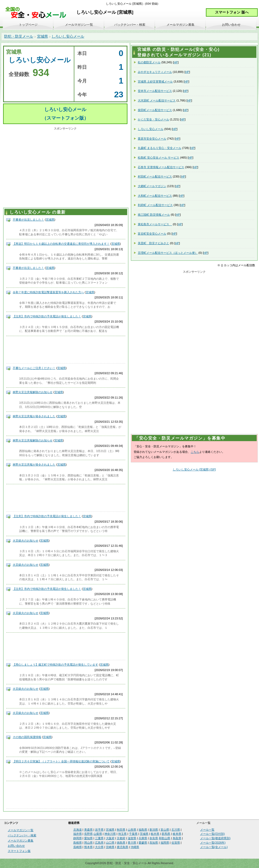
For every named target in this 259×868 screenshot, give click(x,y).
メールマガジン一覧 (79, 25)
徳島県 (121, 843)
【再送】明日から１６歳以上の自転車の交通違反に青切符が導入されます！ (61, 244)
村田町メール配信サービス (155, 176)
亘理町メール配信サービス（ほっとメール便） (168, 253)
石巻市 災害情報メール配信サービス (161, 167)
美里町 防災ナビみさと (153, 243)
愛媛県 (143, 843)
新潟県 (154, 830)
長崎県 (78, 847)
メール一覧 (207, 830)
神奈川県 (110, 834)
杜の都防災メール (149, 62)
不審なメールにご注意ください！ (34, 368)
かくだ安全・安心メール (153, 119)
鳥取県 (177, 838)
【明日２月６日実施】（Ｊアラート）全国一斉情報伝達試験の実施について (61, 761)
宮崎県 (110, 847)
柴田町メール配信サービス (155, 110)
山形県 (132, 830)
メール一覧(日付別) (213, 834)
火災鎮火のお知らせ (26, 541)
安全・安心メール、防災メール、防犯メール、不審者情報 (38, 13)
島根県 (78, 843)
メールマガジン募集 (181, 25)
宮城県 (42, 36)
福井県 (78, 834)
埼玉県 (122, 834)
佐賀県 (176, 843)
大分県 (99, 847)
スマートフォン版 (19, 851)
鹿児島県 (123, 847)
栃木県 (155, 834)
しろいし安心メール (68, 36)
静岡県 (78, 838)
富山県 (165, 830)
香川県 (132, 843)
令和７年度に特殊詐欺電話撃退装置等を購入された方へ (48, 292)
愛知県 (88, 838)
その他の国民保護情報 (27, 737)
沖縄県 (135, 847)
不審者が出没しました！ (28, 220)
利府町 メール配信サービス (155, 205)
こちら (195, 452)
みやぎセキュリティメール (155, 72)
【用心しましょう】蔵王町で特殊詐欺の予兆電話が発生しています (55, 665)
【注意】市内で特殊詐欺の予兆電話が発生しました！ (47, 316)
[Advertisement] (65, 168)
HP (176, 62)
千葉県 (133, 834)
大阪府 (110, 838)
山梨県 (98, 834)
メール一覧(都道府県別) (215, 838)
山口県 (110, 843)
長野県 (88, 834)
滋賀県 (132, 838)
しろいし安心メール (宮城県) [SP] (194, 469)
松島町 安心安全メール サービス (159, 158)
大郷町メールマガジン (152, 186)
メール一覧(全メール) (214, 847)
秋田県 (121, 830)
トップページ (28, 25)
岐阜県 (177, 834)
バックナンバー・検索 (130, 25)
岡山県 (88, 843)
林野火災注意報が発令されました (34, 416)
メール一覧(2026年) (213, 843)
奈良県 (154, 838)
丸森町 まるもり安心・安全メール (160, 148)
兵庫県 (143, 838)
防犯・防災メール (19, 36)
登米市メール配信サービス (155, 91)
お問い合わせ (231, 25)
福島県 (143, 830)
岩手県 (99, 830)
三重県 (99, 838)
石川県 (176, 830)
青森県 (88, 830)
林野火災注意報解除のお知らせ (33, 392)
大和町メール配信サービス (155, 196)
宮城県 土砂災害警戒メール (155, 81)
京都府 (121, 838)
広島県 (99, 843)
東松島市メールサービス (155, 224)
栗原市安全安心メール (152, 139)
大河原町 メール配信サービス (157, 100)
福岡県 (165, 843)
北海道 (78, 830)
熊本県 (88, 847)
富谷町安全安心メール (152, 234)
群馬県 (166, 834)
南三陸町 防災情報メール (154, 215)
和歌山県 (164, 838)
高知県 (154, 843)
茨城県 (144, 834)
